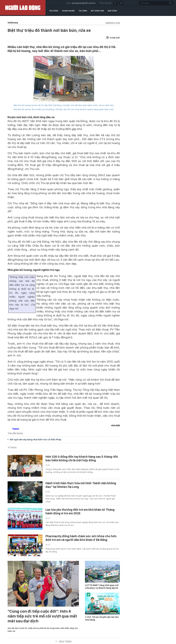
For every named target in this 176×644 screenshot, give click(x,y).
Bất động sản (97, 11)
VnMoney (13, 23)
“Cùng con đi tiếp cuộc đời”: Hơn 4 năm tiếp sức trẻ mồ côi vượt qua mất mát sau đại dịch (42, 616)
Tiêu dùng (54, 11)
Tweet (16, 429)
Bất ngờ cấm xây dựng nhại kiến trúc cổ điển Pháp (36, 440)
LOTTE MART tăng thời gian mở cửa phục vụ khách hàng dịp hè (102, 587)
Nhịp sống (112, 11)
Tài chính (83, 11)
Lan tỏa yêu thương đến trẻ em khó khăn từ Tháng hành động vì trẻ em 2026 (80, 511)
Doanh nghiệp (68, 11)
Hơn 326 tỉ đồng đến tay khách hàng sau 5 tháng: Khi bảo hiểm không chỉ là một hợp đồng (82, 458)
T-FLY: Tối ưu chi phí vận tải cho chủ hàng (102, 618)
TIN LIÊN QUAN (15, 433)
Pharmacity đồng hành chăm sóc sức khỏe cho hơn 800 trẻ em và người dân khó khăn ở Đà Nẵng (81, 538)
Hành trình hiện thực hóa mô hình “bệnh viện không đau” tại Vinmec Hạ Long (81, 485)
